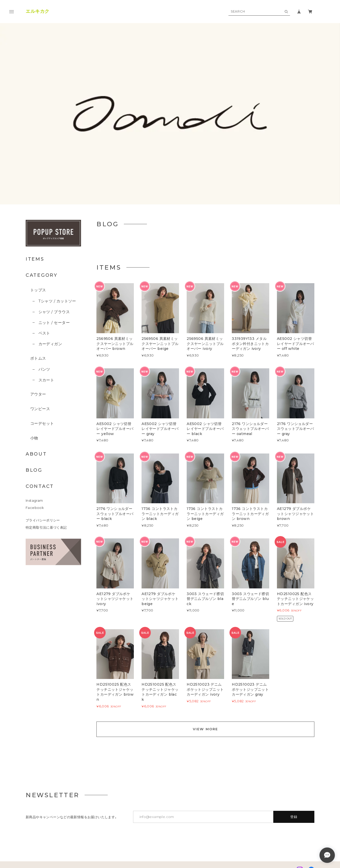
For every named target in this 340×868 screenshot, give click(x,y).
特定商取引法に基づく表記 (46, 460)
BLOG (34, 402)
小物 (34, 370)
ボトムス (38, 290)
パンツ (44, 301)
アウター (38, 326)
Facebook (35, 440)
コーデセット (42, 355)
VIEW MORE (205, 661)
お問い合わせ (128, 802)
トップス (38, 222)
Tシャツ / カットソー (57, 233)
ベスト (44, 265)
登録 (294, 749)
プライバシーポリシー (43, 452)
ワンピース (40, 341)
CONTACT (40, 418)
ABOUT (36, 386)
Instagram (34, 433)
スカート (46, 312)
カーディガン (50, 276)
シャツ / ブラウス (54, 244)
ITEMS (35, 191)
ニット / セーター (54, 255)
